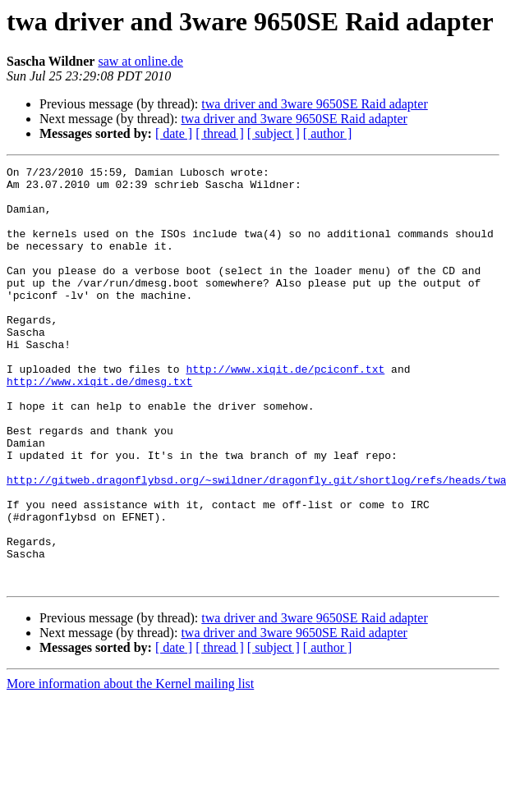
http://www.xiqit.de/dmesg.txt (99, 425)
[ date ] (174, 133)
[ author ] (328, 133)
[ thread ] (220, 133)
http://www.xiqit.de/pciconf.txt (285, 411)
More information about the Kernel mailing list (130, 767)
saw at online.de (140, 61)
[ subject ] (274, 133)
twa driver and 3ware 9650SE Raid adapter (314, 104)
